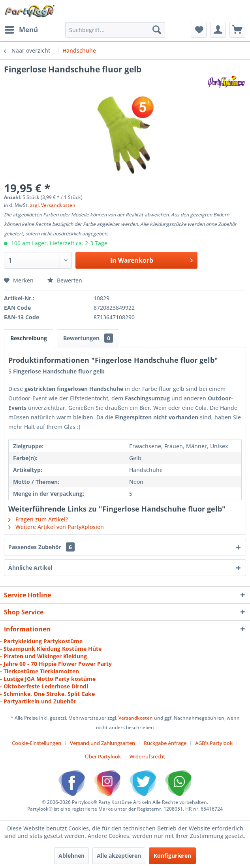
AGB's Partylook (214, 743)
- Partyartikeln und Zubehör (38, 701)
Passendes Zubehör (41, 547)
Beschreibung (29, 338)
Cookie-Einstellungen (37, 743)
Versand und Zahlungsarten (102, 743)
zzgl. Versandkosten (53, 205)
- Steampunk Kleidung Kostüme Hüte (51, 649)
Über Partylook (103, 756)
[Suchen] (157, 30)
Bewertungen (88, 338)
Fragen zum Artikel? (38, 519)
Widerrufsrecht (147, 756)
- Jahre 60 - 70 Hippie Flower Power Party (56, 664)
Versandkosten (136, 718)
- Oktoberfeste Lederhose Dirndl (44, 686)
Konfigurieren (172, 856)
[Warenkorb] (237, 30)
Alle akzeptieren (119, 856)
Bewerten (65, 280)
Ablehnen (71, 856)
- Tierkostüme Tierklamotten (39, 671)
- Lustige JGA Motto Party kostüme (48, 679)
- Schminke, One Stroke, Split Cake (47, 694)
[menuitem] (21, 30)
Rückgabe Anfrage (165, 743)
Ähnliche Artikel (30, 568)
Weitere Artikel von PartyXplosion (56, 527)
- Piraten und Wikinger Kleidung (43, 656)
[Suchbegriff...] (115, 30)
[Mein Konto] (218, 30)
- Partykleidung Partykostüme (41, 641)
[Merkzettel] (199, 30)
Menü (21, 29)
